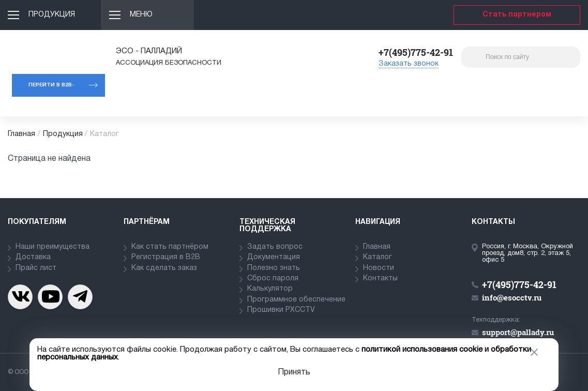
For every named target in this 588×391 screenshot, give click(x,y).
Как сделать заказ (164, 268)
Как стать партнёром (170, 247)
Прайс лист (36, 268)
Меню (141, 15)
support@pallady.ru (518, 332)
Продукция (52, 15)
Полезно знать (274, 268)
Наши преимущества (52, 247)
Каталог (378, 257)
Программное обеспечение (296, 300)
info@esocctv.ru (512, 297)
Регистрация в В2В (166, 257)
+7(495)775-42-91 (416, 52)
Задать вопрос (275, 247)
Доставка (33, 257)
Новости (379, 268)
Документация (274, 257)
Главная (21, 134)
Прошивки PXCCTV (281, 310)
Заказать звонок (409, 64)
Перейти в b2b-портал (51, 90)
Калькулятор (270, 289)
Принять (294, 372)
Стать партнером (517, 15)
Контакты (380, 279)
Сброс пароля (273, 279)
